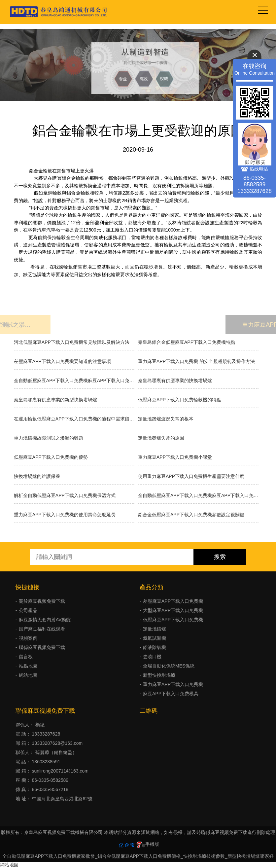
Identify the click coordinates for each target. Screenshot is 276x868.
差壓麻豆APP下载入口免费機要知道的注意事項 (62, 361)
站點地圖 (28, 666)
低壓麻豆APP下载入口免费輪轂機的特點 (180, 400)
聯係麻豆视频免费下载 (42, 647)
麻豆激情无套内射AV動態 (45, 620)
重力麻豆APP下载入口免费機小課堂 (175, 457)
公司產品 (28, 610)
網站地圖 (28, 675)
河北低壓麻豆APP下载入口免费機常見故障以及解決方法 (72, 342)
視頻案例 (28, 638)
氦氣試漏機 (155, 638)
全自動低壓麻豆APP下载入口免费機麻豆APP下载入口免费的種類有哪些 (74, 380)
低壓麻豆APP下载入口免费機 (173, 620)
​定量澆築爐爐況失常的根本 (166, 419)
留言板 (26, 657)
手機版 (152, 844)
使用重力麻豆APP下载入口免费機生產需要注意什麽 (191, 476)
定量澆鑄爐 (155, 629)
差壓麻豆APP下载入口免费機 (173, 601)
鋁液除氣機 (155, 647)
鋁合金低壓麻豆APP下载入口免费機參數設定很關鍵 (191, 515)
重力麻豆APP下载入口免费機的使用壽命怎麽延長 (65, 515)
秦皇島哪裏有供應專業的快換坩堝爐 (175, 380)
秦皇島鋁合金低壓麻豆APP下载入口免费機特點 (187, 342)
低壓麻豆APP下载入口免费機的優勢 (51, 457)
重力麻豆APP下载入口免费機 (173, 684)
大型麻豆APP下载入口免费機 (173, 610)
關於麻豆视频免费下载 (42, 601)
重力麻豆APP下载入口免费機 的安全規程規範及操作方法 (196, 361)
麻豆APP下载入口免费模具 (171, 694)
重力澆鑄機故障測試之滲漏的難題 (49, 438)
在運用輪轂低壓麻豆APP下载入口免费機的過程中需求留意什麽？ (74, 419)
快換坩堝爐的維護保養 (37, 476)
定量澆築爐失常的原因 (161, 438)
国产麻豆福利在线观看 (42, 629)
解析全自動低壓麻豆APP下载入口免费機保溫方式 (65, 495)
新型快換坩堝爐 (159, 675)
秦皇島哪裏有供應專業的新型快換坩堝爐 (55, 400)
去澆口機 (152, 657)
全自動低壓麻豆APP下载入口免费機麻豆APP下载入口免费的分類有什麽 (198, 495)
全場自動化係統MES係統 (169, 666)
